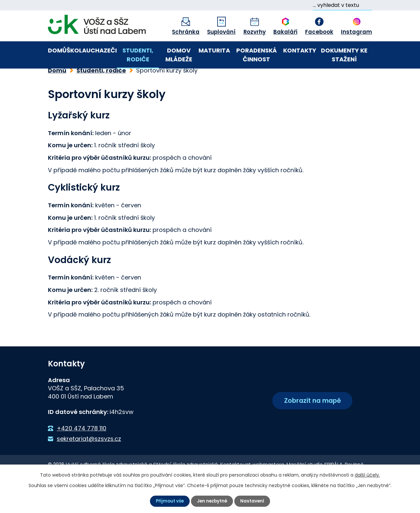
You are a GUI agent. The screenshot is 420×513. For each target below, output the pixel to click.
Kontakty (300, 50)
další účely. (367, 475)
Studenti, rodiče (138, 55)
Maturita (214, 50)
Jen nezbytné (213, 501)
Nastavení (254, 501)
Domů (57, 50)
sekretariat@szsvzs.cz (89, 461)
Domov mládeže (179, 55)
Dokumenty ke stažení (344, 55)
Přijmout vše (168, 501)
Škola (76, 50)
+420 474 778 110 (82, 451)
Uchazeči (102, 50)
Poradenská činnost (257, 55)
